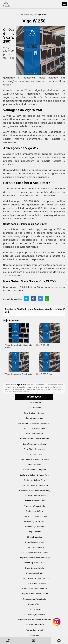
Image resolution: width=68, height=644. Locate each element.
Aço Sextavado (35, 408)
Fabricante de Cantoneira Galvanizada (34, 620)
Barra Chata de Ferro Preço (35, 444)
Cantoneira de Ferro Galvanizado (35, 485)
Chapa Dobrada (35, 532)
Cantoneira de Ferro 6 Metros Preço (34, 475)
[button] (64, 4)
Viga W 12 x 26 (43, 345)
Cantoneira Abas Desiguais (34, 470)
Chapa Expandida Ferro (35, 547)
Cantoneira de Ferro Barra (35, 480)
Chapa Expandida (35, 537)
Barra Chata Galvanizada (35, 449)
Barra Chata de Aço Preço (34, 428)
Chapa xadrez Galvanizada (35, 599)
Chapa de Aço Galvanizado (35, 521)
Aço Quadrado (35, 403)
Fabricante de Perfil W (35, 625)
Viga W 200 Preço (44, 374)
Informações (34, 397)
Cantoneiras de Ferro (35, 511)
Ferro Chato (35, 635)
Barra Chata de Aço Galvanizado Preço (35, 423)
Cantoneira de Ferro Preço (35, 496)
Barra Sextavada (35, 465)
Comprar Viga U (35, 609)
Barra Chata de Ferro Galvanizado (35, 439)
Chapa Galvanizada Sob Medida (35, 594)
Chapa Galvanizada (35, 573)
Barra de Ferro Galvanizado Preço (35, 459)
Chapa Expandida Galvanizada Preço (35, 558)
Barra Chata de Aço (35, 418)
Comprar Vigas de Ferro (34, 614)
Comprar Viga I (34, 604)
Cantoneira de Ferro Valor (35, 501)
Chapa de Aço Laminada (35, 527)
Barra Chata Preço (35, 454)
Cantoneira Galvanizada (35, 506)
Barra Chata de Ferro (34, 434)
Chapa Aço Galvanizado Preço (34, 516)
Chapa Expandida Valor (35, 568)
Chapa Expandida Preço (35, 563)
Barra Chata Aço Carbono (35, 413)
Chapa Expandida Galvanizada (35, 552)
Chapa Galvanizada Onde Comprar (35, 578)
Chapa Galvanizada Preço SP (35, 589)
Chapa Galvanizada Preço (34, 583)
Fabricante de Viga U (34, 630)
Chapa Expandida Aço (35, 542)
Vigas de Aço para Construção (19, 374)
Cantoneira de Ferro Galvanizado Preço (34, 490)
